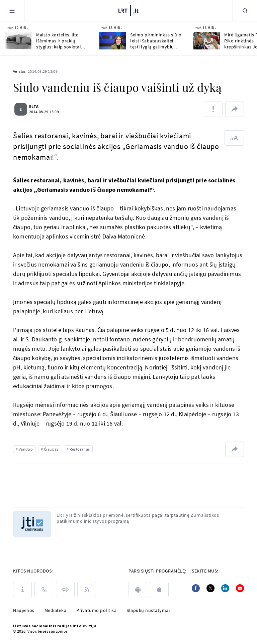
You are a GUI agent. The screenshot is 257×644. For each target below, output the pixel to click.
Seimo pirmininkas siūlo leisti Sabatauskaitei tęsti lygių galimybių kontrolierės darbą (156, 41)
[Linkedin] (225, 588)
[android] (138, 590)
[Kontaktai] (44, 590)
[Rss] (87, 590)
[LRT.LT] (128, 10)
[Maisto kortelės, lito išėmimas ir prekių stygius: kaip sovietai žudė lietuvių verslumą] (19, 41)
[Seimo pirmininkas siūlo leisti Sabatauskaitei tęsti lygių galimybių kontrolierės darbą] (113, 41)
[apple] (159, 590)
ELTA (37, 106)
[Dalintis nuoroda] (235, 109)
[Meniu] (12, 11)
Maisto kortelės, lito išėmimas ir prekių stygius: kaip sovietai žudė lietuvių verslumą (61, 41)
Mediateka (56, 610)
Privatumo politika (96, 610)
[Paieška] (245, 11)
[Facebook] (196, 588)
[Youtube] (240, 588)
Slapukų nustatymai (148, 610)
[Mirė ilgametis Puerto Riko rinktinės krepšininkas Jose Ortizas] (207, 41)
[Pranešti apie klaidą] (213, 109)
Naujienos (24, 610)
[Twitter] (210, 588)
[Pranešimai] (65, 590)
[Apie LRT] (22, 590)
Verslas (19, 71)
